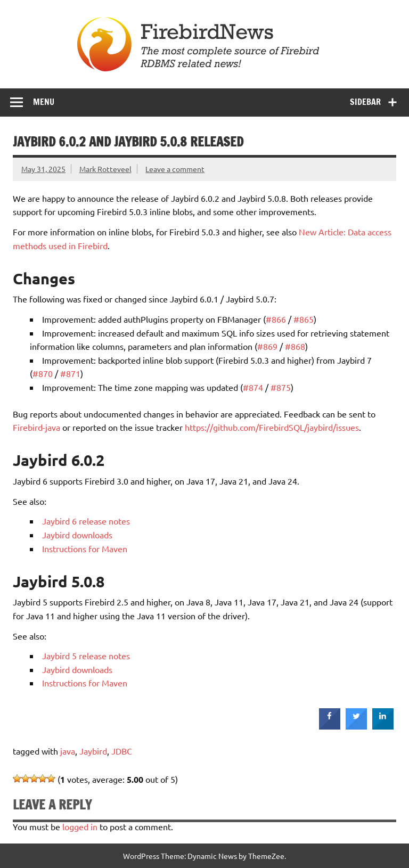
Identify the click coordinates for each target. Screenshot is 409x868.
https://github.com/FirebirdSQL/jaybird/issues (272, 427)
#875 (281, 387)
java (68, 751)
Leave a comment (175, 169)
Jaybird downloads (77, 535)
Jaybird (93, 751)
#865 (304, 319)
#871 (70, 373)
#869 (267, 346)
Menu (44, 102)
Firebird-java (36, 427)
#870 (43, 373)
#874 (253, 387)
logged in (80, 826)
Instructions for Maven (85, 548)
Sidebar (365, 102)
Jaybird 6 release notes (86, 521)
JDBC (122, 751)
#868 (295, 346)
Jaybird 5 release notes (86, 656)
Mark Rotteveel (105, 169)
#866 (276, 319)
